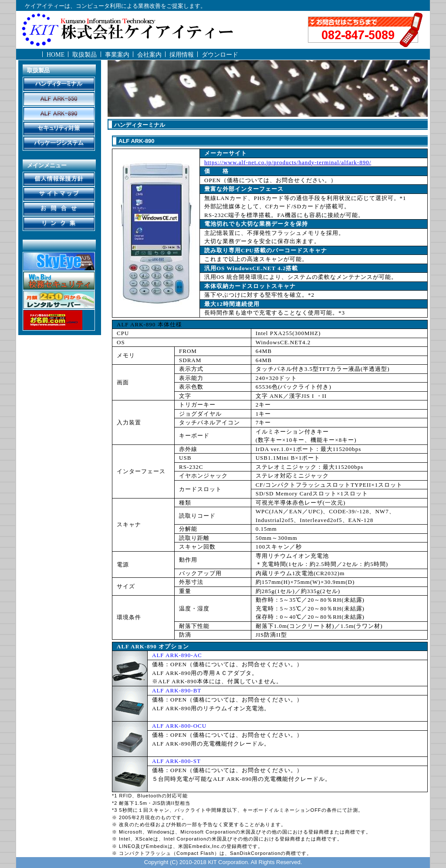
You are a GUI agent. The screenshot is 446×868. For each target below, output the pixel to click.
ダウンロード (220, 55)
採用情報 (182, 55)
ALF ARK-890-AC (177, 655)
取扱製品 (84, 55)
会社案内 (149, 55)
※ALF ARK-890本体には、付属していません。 (217, 681)
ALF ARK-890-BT (177, 690)
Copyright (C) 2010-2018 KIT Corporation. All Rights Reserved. (223, 862)
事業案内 (117, 55)
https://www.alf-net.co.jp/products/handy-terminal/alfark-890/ (288, 162)
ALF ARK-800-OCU (179, 726)
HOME (56, 55)
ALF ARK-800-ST (176, 761)
